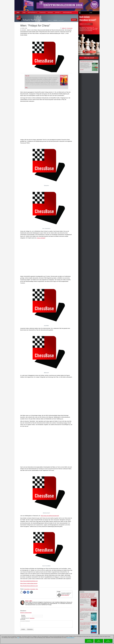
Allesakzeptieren (108, 641)
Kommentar (23, 619)
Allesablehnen (99, 641)
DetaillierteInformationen (89, 641)
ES (61, 20)
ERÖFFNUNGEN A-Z (32, 13)
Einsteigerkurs (67, 13)
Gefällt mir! (64, 28)
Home (24, 13)
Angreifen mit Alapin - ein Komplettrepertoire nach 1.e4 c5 (89, 610)
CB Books (50, 13)
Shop (18, 13)
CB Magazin (42, 13)
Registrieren (32, 618)
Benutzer (23, 615)
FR (63, 20)
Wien (37, 589)
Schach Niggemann (65, 595)
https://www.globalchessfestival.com (29, 581)
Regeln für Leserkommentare (26, 613)
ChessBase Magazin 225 (86, 62)
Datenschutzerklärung (70, 638)
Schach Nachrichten (33, 20)
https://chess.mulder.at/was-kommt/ (29, 583)
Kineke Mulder (27, 589)
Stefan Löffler (29, 601)
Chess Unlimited (41, 238)
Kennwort (23, 617)
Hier (18, 638)
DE (58, 20)
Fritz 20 (27, 76)
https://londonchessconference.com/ (29, 586)
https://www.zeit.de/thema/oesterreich (50, 516)
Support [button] (58, 13)
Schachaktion (33, 589)
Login (91, 13)
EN (60, 20)
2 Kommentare (70, 28)
